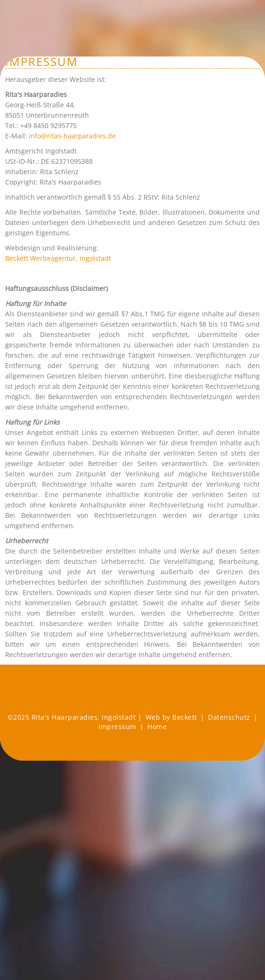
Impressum (117, 727)
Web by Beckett (171, 717)
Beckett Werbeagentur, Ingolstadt (58, 258)
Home (157, 727)
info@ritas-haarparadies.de (72, 136)
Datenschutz (229, 717)
